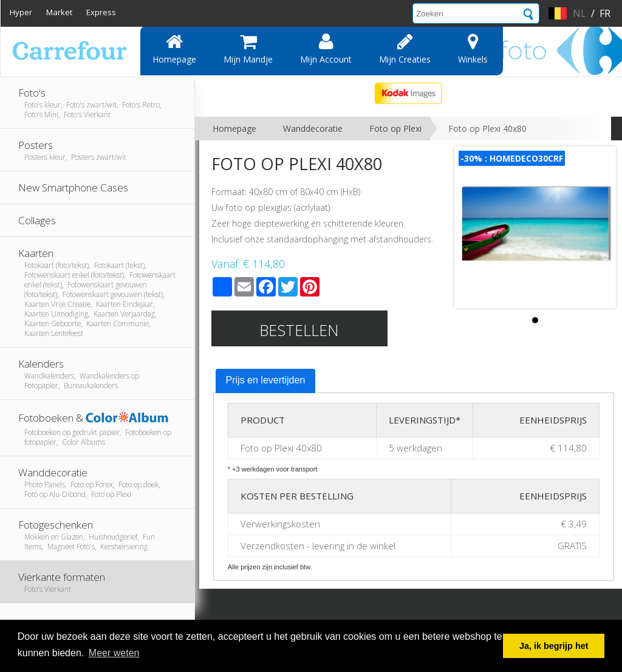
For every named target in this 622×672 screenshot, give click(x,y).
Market (59, 12)
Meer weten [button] (114, 653)
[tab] (266, 381)
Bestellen (299, 330)
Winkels (473, 49)
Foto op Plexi (395, 129)
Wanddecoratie (313, 129)
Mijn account (326, 49)
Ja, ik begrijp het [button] (554, 646)
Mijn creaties (405, 49)
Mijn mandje (248, 49)
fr (605, 13)
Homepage (174, 49)
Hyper (21, 12)
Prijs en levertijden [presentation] (266, 380)
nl (579, 13)
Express (101, 12)
